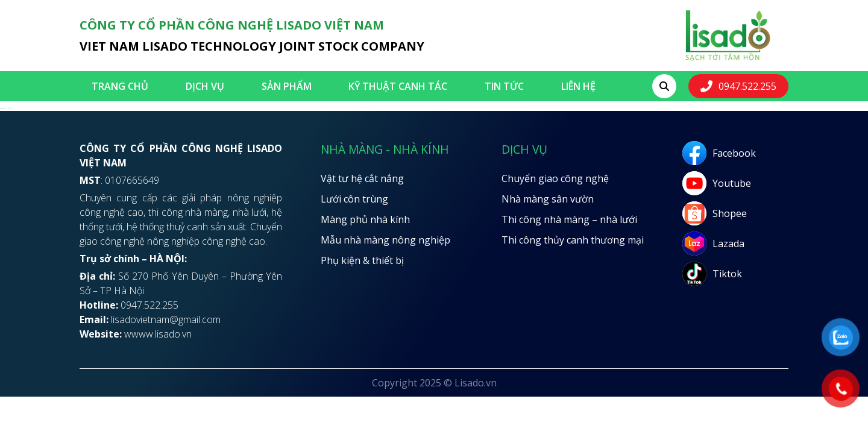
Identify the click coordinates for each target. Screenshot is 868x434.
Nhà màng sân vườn (548, 199)
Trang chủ (120, 86)
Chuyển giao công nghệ (555, 178)
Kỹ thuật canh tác (398, 86)
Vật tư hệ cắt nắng (362, 178)
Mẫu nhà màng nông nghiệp (385, 240)
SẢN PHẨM (287, 86)
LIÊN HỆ (578, 86)
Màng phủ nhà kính (365, 219)
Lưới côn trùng (354, 199)
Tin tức (504, 86)
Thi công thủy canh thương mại (573, 240)
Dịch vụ (205, 86)
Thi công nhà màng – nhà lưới (569, 219)
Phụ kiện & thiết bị (362, 260)
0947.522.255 (747, 86)
